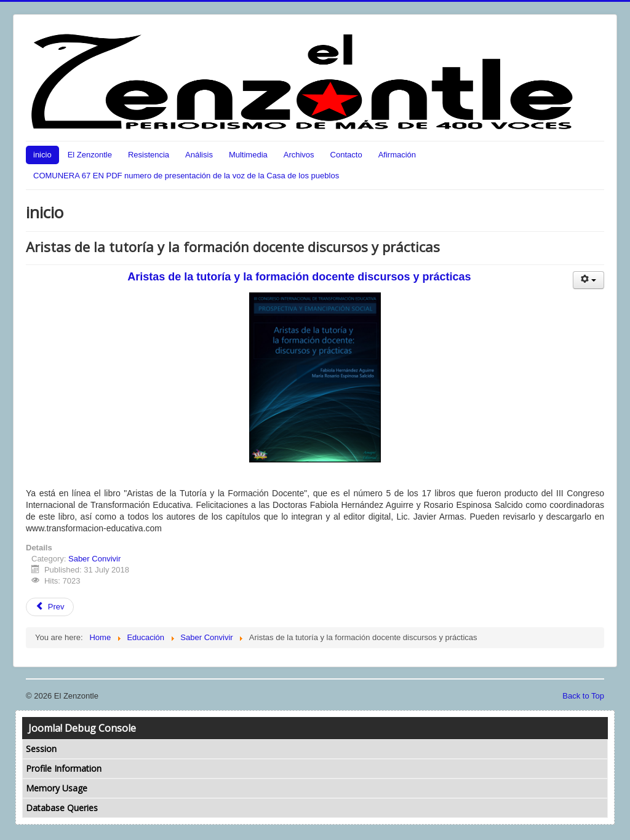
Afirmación (397, 155)
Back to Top (583, 696)
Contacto (346, 155)
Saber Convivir (94, 559)
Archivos (299, 155)
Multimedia (248, 155)
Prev (50, 607)
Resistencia (149, 155)
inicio (42, 155)
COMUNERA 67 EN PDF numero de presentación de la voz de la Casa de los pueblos (186, 176)
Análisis (199, 155)
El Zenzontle (90, 155)
